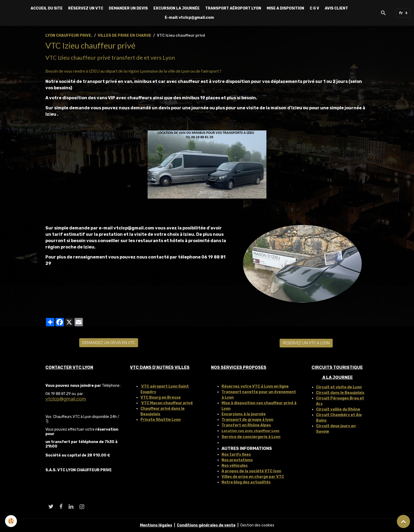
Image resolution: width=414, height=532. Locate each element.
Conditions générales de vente (206, 525)
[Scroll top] (403, 521)
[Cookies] (11, 521)
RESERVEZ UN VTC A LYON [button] (306, 343)
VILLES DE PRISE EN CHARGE (124, 36)
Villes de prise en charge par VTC (253, 477)
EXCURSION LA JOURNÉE (177, 8)
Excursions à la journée (244, 414)
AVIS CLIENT (336, 8)
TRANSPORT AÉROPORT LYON (233, 8)
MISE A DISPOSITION (285, 8)
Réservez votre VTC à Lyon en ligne (255, 386)
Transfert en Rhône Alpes (246, 425)
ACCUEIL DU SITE (47, 8)
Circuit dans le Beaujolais (340, 393)
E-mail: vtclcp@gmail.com (189, 18)
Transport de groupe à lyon (247, 420)
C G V (314, 8)
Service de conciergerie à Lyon (251, 437)
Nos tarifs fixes (236, 455)
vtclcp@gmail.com (66, 399)
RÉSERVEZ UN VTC (86, 8)
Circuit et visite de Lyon (339, 387)
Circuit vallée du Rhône (338, 409)
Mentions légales (156, 525)
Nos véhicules (235, 466)
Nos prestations (237, 460)
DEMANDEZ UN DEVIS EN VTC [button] (109, 343)
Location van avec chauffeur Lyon (250, 431)
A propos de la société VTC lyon (251, 471)
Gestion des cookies (257, 525)
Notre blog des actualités (246, 482)
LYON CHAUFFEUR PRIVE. (69, 36)
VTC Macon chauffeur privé (167, 403)
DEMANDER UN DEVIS (128, 8)
